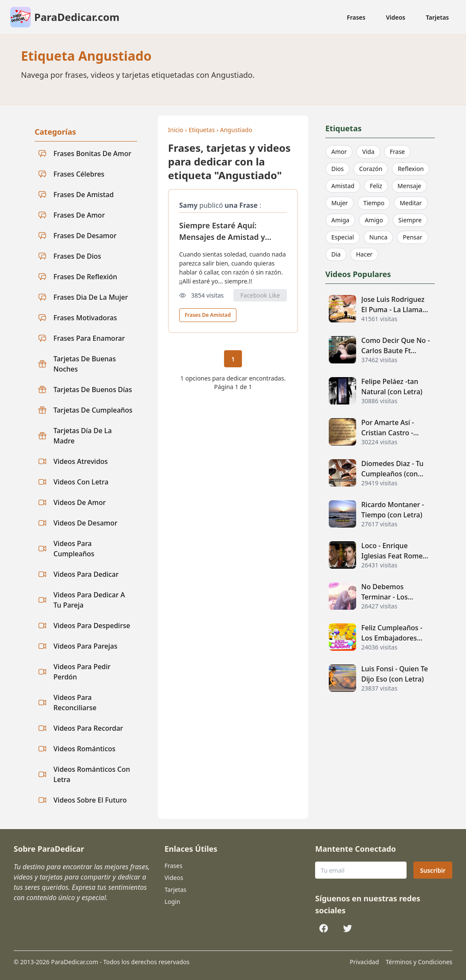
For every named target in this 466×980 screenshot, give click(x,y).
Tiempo (374, 203)
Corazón (371, 169)
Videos (396, 17)
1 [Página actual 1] (233, 359)
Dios (338, 169)
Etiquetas (202, 130)
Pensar (412, 237)
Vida (368, 152)
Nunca (379, 237)
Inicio (176, 130)
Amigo (374, 220)
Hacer (364, 254)
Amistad (343, 186)
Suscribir (433, 870)
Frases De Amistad (208, 315)
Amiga (340, 220)
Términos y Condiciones (419, 962)
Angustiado (236, 130)
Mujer (340, 203)
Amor (339, 152)
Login (173, 902)
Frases (356, 17)
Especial (343, 237)
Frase (397, 152)
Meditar (411, 203)
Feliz (376, 186)
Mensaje (409, 186)
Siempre (410, 220)
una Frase (241, 205)
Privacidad (364, 962)
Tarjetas (437, 17)
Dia (336, 254)
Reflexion (411, 169)
